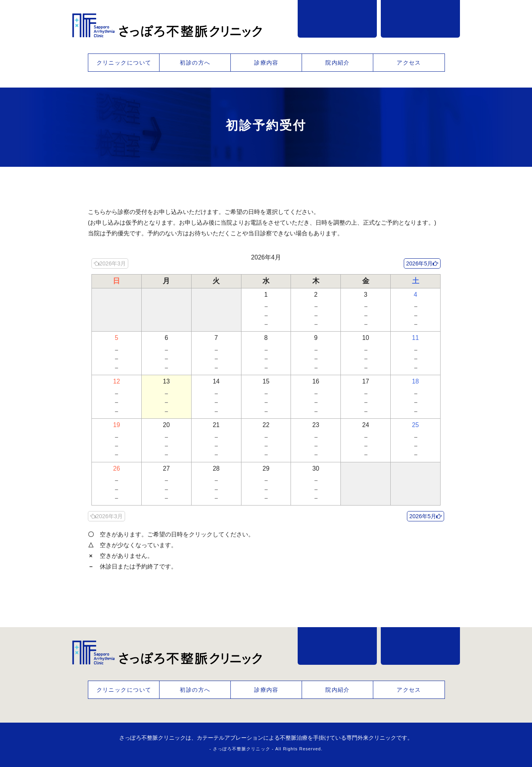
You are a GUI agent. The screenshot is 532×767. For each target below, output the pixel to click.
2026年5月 (419, 263)
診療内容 (266, 63)
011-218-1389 (337, 19)
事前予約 (420, 19)
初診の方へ (195, 63)
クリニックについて (124, 63)
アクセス (409, 63)
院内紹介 (338, 63)
